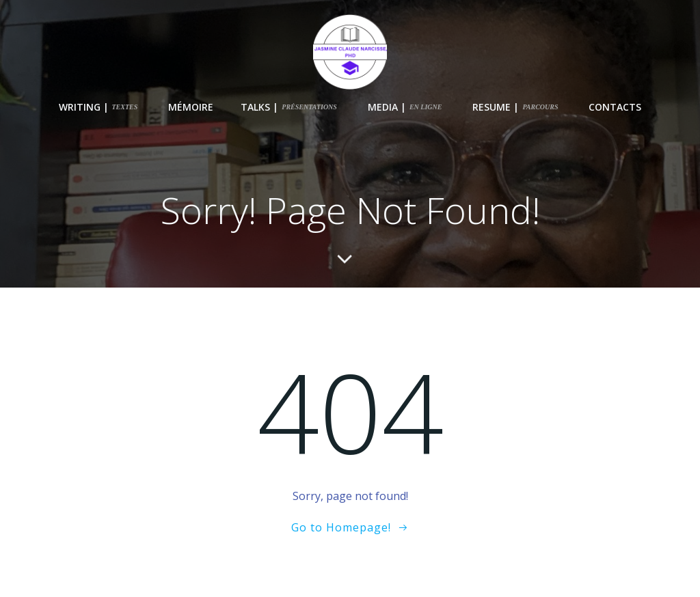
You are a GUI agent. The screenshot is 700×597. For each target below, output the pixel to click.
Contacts (615, 107)
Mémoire (191, 107)
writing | (98, 107)
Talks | (289, 107)
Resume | (515, 107)
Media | (405, 107)
